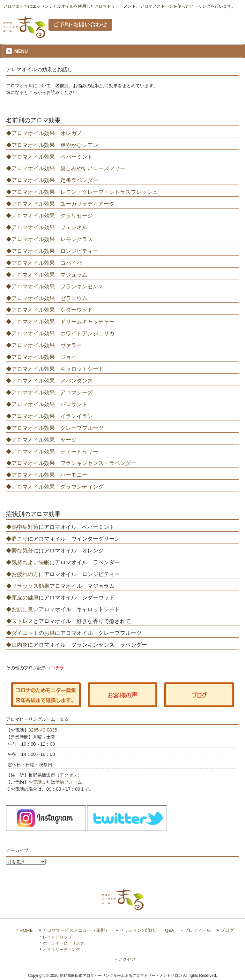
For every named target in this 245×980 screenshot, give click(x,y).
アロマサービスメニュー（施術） (76, 930)
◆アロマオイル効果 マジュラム (47, 275)
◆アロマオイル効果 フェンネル (47, 227)
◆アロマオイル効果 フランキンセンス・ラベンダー (71, 463)
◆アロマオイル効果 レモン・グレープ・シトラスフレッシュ (82, 192)
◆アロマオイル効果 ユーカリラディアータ (60, 204)
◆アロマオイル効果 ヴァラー (44, 345)
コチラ (57, 668)
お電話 (35, 782)
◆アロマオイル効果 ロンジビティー (52, 251)
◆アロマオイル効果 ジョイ (41, 357)
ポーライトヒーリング (63, 943)
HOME (26, 930)
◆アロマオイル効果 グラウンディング (55, 487)
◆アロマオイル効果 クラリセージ (49, 216)
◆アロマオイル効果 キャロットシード (55, 369)
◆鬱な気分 (20, 551)
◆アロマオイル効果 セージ (41, 440)
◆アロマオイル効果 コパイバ (44, 263)
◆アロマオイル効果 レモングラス (49, 239)
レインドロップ (57, 937)
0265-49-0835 (43, 730)
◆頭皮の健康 (22, 597)
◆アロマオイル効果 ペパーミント (49, 157)
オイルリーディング (61, 950)
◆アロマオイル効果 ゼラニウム (47, 298)
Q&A (170, 930)
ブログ (227, 930)
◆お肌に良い (22, 609)
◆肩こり (17, 539)
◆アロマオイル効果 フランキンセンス (55, 286)
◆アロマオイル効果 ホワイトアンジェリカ (60, 333)
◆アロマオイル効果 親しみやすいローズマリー (66, 168)
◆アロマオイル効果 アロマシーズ (49, 392)
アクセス (69, 775)
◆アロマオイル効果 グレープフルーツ (55, 428)
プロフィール (197, 930)
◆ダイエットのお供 (30, 633)
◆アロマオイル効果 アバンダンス (49, 381)
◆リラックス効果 (28, 586)
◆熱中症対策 (22, 527)
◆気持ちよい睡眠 (28, 562)
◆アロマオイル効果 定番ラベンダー (52, 180)
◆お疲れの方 (22, 574)
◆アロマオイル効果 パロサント (47, 404)
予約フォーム (69, 782)
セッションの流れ (137, 930)
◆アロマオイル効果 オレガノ (44, 133)
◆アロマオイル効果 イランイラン (49, 416)
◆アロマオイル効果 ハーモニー (47, 475)
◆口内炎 (17, 645)
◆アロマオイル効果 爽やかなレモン (52, 145)
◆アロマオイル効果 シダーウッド (49, 310)
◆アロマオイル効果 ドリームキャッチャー (60, 322)
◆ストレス (20, 621)
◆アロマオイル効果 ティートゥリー (52, 452)
